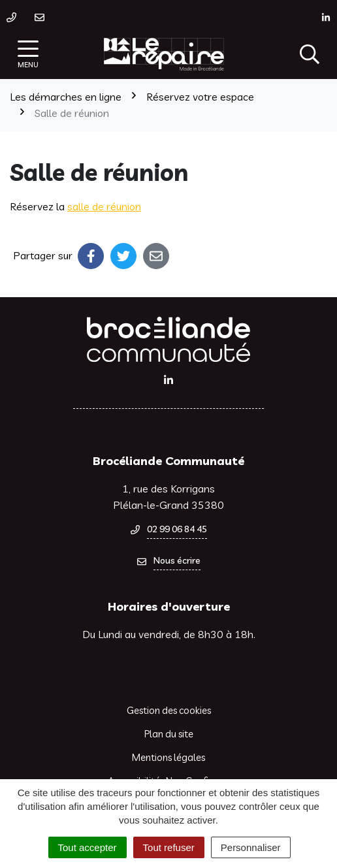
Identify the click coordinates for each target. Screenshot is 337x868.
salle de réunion (104, 206)
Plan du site (169, 734)
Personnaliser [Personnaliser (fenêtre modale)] (251, 847)
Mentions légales (168, 757)
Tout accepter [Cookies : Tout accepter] (88, 847)
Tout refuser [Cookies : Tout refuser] (169, 847)
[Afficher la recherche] (310, 54)
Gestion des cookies (169, 710)
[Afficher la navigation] (28, 55)
